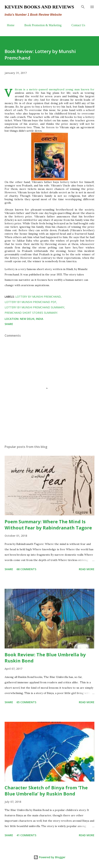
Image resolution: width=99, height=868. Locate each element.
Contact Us (76, 25)
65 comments (26, 702)
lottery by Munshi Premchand (38, 297)
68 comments (26, 569)
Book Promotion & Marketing (41, 25)
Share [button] (9, 324)
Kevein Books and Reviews (39, 7)
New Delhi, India (32, 319)
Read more (87, 569)
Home (8, 25)
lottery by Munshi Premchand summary (34, 307)
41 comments (26, 835)
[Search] (83, 7)
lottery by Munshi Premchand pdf (30, 302)
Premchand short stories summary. (31, 313)
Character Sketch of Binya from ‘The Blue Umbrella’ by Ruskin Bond (46, 791)
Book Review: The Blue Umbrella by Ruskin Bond (45, 658)
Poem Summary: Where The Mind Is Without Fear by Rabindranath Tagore (48, 525)
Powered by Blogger (49, 857)
